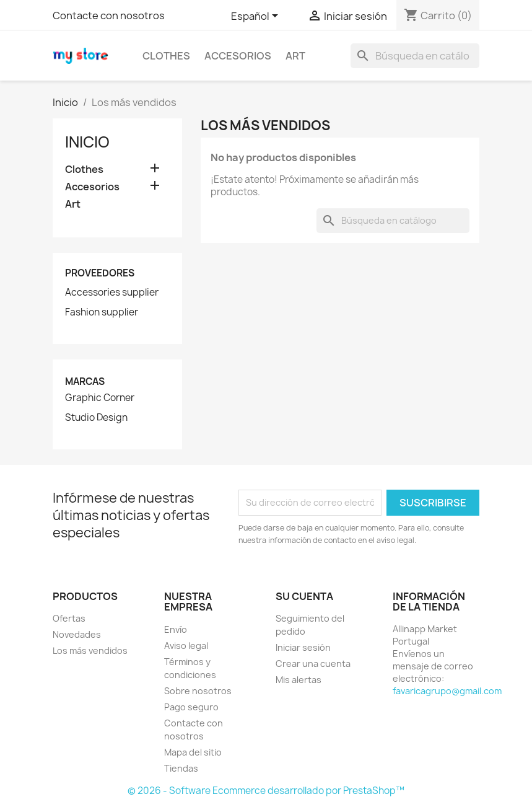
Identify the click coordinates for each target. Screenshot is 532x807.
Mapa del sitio (193, 752)
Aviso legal (186, 646)
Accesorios (238, 56)
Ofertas (69, 618)
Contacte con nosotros (109, 15)
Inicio (87, 142)
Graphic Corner (100, 398)
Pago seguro (191, 707)
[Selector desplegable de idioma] (257, 17)
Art (295, 56)
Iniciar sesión (303, 647)
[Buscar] (415, 56)
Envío (176, 629)
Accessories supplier (112, 293)
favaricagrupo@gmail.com (447, 691)
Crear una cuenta (313, 664)
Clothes (166, 56)
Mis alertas (299, 680)
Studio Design (96, 418)
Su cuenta (304, 596)
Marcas (85, 381)
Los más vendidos (90, 650)
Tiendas (181, 768)
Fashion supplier (102, 312)
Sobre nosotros (198, 691)
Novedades (77, 634)
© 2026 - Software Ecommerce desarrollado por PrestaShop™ (266, 791)
